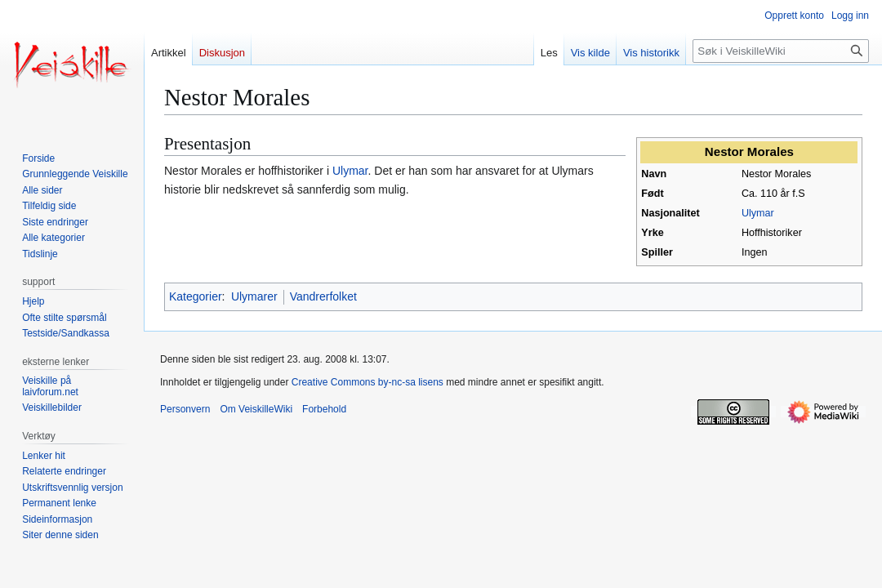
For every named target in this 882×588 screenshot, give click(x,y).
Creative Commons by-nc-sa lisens (367, 382)
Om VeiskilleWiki (256, 409)
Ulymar (758, 213)
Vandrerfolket (323, 296)
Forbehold (324, 409)
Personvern (185, 409)
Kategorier (196, 296)
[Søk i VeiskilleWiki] (781, 51)
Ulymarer (254, 296)
